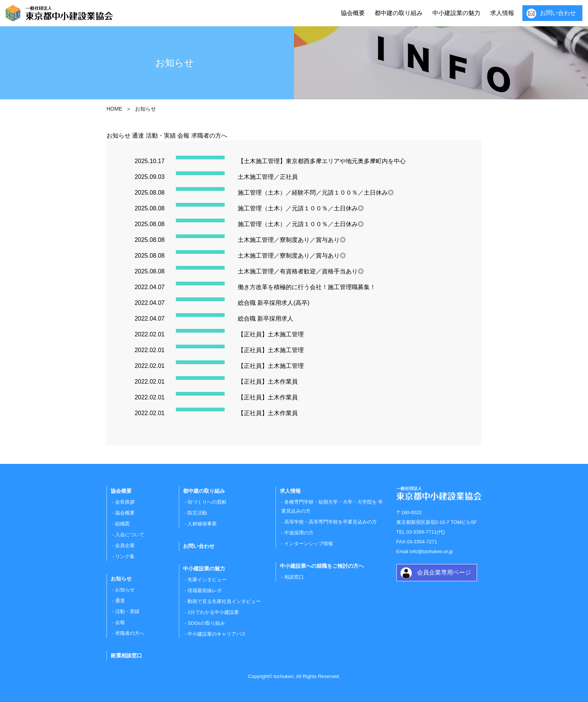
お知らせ (118, 136)
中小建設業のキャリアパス (217, 634)
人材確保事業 (202, 524)
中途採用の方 (299, 533)
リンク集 (125, 556)
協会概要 (353, 13)
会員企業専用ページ (444, 572)
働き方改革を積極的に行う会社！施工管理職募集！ (307, 287)
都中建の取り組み (399, 13)
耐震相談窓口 (126, 655)
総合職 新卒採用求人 (265, 319)
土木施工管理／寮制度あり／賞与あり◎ (292, 240)
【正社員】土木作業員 (268, 382)
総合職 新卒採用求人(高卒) (274, 303)
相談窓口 (294, 577)
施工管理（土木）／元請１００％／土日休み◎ (301, 208)
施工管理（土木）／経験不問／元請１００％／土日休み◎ (316, 193)
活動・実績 (161, 136)
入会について (130, 535)
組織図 (122, 524)
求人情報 (502, 13)
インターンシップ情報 (309, 544)
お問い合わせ (558, 13)
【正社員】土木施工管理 (271, 334)
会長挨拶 (125, 502)
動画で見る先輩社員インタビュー (224, 601)
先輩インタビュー (207, 580)
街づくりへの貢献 (207, 502)
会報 (183, 136)
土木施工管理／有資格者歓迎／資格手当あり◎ (301, 271)
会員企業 (125, 545)
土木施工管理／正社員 (268, 177)
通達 (138, 136)
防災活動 (197, 513)
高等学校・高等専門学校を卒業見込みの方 (331, 522)
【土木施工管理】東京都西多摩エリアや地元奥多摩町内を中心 (322, 161)
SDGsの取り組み (206, 623)
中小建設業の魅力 (456, 13)
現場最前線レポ (205, 590)
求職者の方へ (209, 136)
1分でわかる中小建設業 (213, 612)
